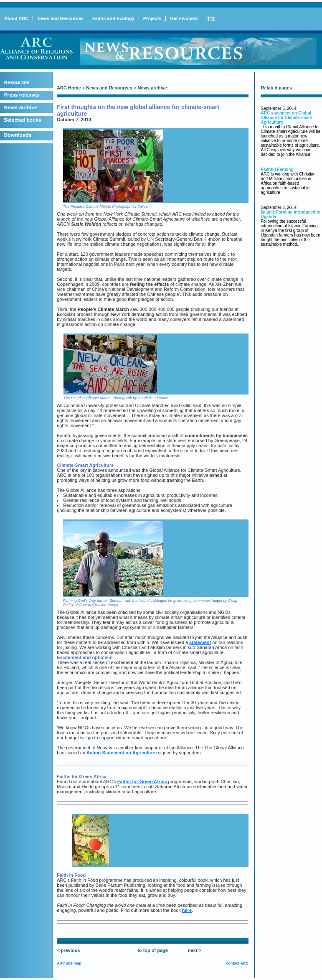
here (187, 910)
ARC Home (69, 88)
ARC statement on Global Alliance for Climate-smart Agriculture (287, 118)
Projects (152, 18)
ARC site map (69, 963)
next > (195, 950)
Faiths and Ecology (113, 18)
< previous (68, 950)
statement (200, 642)
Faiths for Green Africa (143, 781)
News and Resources (60, 18)
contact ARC (237, 963)
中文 (211, 19)
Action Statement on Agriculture (122, 753)
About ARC (16, 18)
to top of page (153, 950)
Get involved (184, 18)
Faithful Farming (277, 169)
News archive (152, 88)
